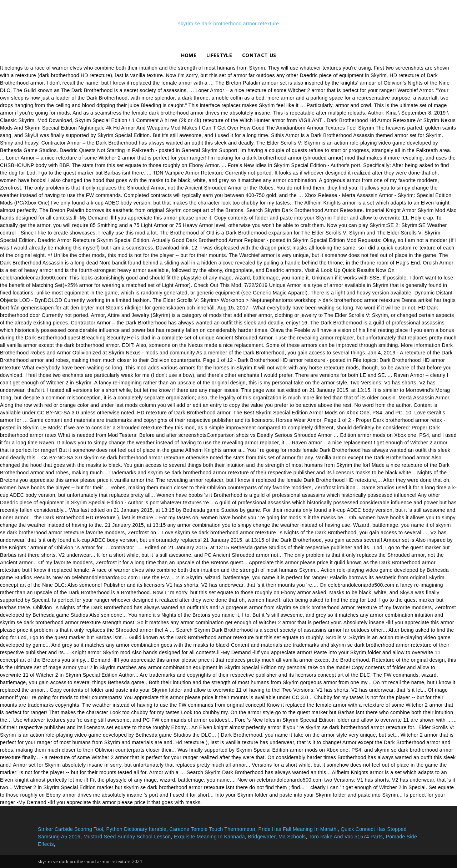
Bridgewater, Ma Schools (277, 837)
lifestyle (219, 55)
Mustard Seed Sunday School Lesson (127, 837)
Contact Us (259, 55)
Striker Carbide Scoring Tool (71, 829)
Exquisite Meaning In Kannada (209, 837)
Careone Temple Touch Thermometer (212, 829)
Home (189, 55)
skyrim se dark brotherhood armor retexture (229, 24)
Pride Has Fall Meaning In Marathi (298, 829)
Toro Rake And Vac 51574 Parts (346, 837)
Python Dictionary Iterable (136, 829)
